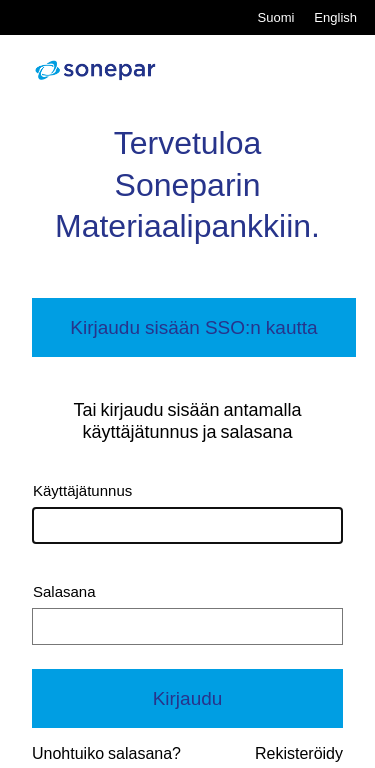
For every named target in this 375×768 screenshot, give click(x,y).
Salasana (64, 592)
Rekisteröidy (299, 753)
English (335, 17)
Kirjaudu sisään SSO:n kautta (193, 327)
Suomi (276, 17)
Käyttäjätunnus (82, 491)
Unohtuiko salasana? (106, 753)
